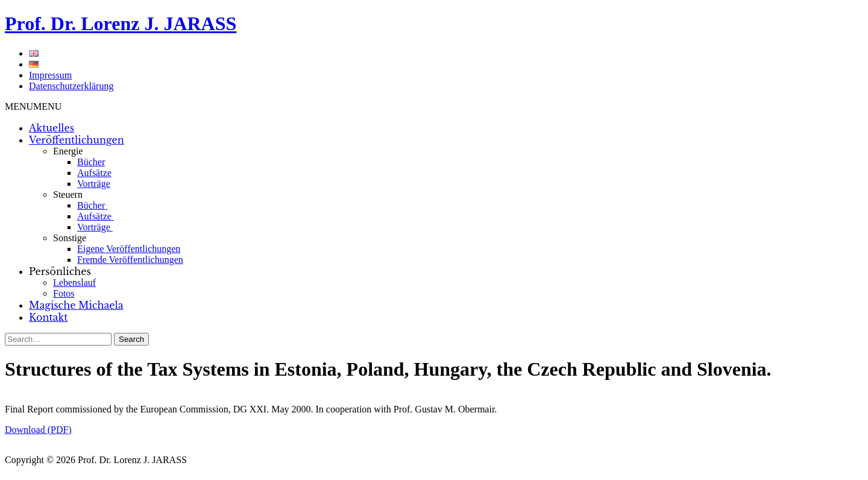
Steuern (68, 194)
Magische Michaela (76, 305)
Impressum (50, 75)
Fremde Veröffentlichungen (130, 260)
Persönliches (60, 271)
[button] (33, 106)
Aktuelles (52, 128)
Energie (68, 151)
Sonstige (70, 238)
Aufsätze (94, 173)
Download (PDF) (38, 430)
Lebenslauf (74, 283)
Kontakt (48, 317)
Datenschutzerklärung (71, 86)
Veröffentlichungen (77, 140)
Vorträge (94, 184)
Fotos (64, 293)
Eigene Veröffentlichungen (129, 249)
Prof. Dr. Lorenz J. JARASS (121, 24)
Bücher (91, 162)
